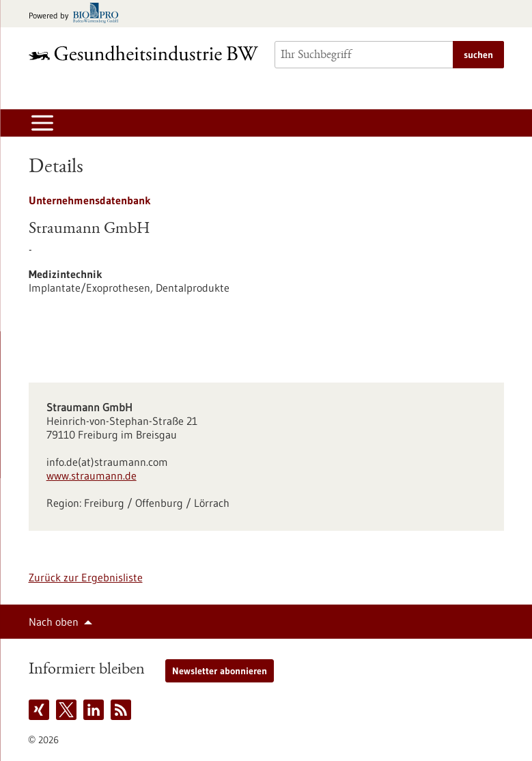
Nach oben (54, 622)
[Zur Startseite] (143, 53)
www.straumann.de (92, 475)
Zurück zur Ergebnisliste (86, 577)
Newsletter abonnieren (220, 671)
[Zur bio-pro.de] (78, 14)
